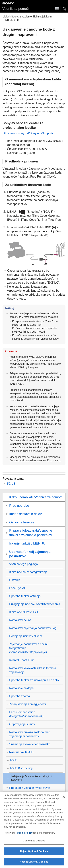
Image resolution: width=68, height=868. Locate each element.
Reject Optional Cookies (34, 854)
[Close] (64, 800)
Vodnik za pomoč (16, 9)
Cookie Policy (25, 836)
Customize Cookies (34, 844)
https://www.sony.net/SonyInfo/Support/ (28, 133)
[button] (65, 9)
